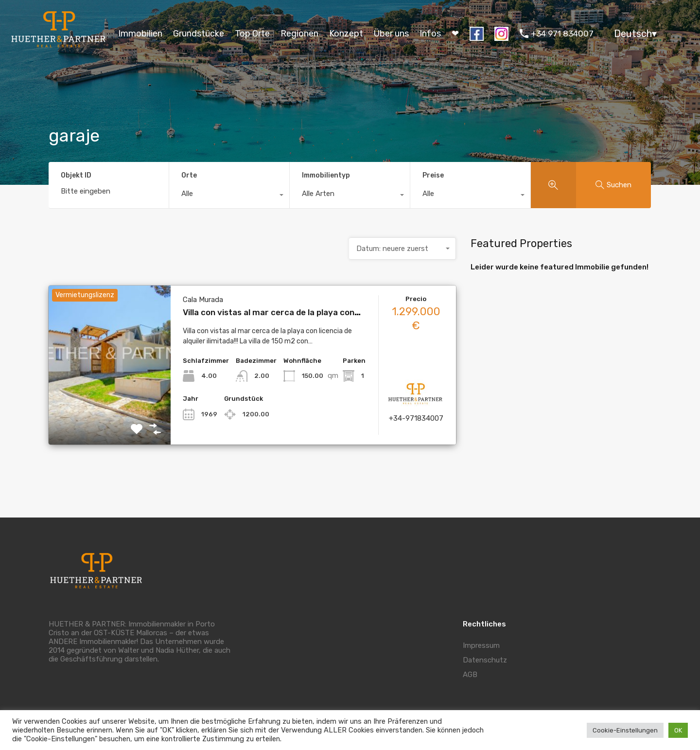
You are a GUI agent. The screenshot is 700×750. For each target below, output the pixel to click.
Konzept (346, 34)
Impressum (481, 645)
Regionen (299, 34)
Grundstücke (199, 34)
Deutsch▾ (635, 34)
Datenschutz (485, 660)
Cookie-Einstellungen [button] (625, 730)
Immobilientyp (326, 175)
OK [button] (678, 730)
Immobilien (140, 34)
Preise (433, 175)
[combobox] (229, 196)
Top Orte (252, 34)
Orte (189, 175)
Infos (430, 34)
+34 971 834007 (562, 34)
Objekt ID (76, 176)
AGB (470, 675)
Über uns (391, 34)
